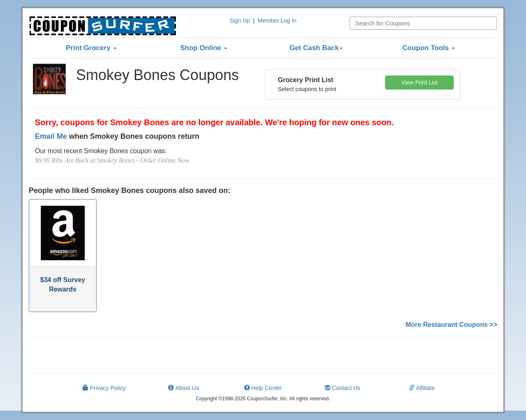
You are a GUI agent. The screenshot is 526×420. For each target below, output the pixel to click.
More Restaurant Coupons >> (451, 325)
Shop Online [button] (204, 48)
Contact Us (343, 388)
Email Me (51, 136)
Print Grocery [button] (91, 48)
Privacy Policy (104, 388)
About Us (183, 388)
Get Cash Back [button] (316, 48)
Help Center (263, 388)
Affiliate (422, 388)
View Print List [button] (419, 83)
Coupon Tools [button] (429, 48)
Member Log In (277, 21)
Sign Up (240, 21)
